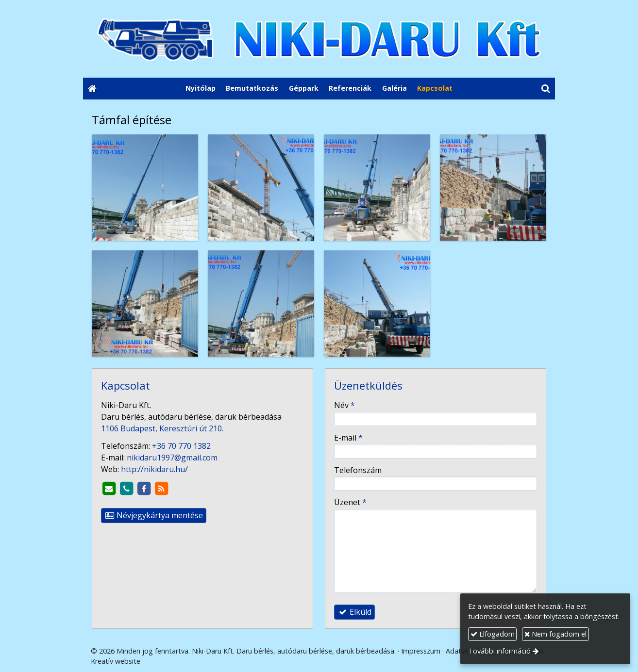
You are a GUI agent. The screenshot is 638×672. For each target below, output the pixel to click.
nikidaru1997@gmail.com (172, 458)
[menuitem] (201, 89)
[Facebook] (144, 489)
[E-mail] (109, 489)
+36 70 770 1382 (181, 446)
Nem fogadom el (555, 634)
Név (344, 405)
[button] (546, 89)
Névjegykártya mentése (154, 515)
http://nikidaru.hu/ (154, 469)
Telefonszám (358, 470)
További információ (499, 651)
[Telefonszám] (126, 489)
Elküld (354, 612)
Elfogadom (493, 634)
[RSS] (161, 489)
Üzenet (350, 502)
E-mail (348, 438)
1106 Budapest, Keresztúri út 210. (162, 428)
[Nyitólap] (319, 39)
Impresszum (421, 651)
